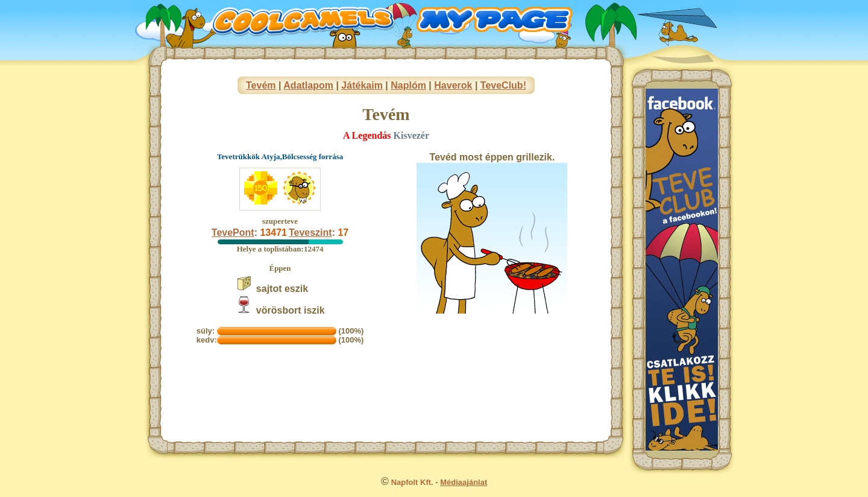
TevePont (233, 233)
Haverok (453, 85)
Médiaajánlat (464, 482)
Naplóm (408, 85)
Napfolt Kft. (412, 482)
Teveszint (310, 233)
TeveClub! (503, 85)
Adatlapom (308, 85)
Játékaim (362, 85)
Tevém (261, 85)
